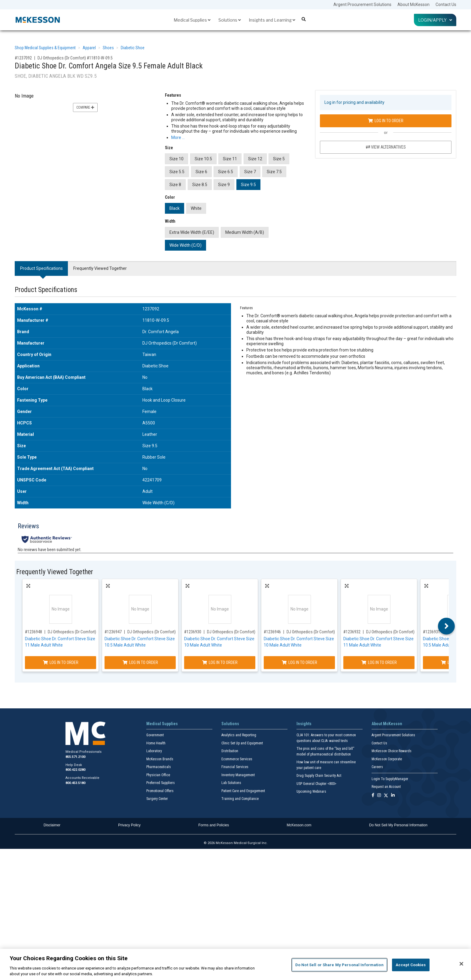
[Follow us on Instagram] (379, 796)
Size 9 (224, 185)
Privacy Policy (129, 825)
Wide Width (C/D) (185, 245)
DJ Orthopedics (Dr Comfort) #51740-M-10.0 (244, 632)
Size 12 (255, 159)
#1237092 (23, 58)
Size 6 (201, 172)
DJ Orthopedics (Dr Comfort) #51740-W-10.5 (165, 632)
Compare (85, 107)
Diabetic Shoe (133, 48)
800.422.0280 (75, 770)
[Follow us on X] (386, 796)
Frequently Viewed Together (100, 268)
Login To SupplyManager (390, 779)
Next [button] (447, 626)
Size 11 (230, 159)
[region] (235, 964)
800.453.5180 (75, 783)
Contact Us (446, 5)
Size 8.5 (200, 185)
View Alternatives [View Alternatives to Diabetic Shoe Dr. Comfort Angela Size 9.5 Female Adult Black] (386, 147)
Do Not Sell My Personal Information (398, 825)
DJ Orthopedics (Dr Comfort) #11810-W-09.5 (75, 58)
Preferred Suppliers (161, 783)
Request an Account (386, 787)
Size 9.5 (248, 185)
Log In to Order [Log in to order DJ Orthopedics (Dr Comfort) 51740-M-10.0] (220, 662)
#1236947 (113, 632)
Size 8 (175, 185)
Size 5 (279, 159)
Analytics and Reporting (239, 735)
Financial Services (235, 767)
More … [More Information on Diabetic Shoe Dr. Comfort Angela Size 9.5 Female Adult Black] (178, 137)
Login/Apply (435, 20)
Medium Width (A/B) (245, 232)
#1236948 (33, 632)
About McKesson (413, 5)
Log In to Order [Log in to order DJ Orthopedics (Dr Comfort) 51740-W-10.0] (299, 662)
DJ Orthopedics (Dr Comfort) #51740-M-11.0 (404, 632)
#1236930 (193, 632)
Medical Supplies (192, 20)
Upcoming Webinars (311, 792)
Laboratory (154, 751)
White (196, 208)
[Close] (461, 964)
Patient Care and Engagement (243, 791)
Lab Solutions (231, 783)
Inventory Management (238, 775)
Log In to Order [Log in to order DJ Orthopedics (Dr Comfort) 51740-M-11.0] (379, 662)
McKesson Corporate (387, 759)
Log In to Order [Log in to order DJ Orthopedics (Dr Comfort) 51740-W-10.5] (140, 662)
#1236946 (272, 632)
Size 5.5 (177, 172)
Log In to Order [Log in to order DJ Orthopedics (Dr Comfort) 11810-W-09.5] (386, 121)
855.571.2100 (75, 757)
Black (175, 208)
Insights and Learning (272, 20)
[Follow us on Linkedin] (393, 796)
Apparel (89, 48)
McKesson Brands (160, 759)
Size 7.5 (274, 172)
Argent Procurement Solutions (362, 5)
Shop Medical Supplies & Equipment (45, 48)
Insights (304, 724)
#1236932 (352, 632)
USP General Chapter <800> (316, 784)
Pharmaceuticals (159, 767)
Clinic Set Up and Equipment (242, 743)
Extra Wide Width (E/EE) (192, 232)
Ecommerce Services (237, 759)
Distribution (230, 751)
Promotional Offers (160, 791)
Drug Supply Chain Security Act (319, 776)
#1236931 (431, 632)
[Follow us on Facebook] (373, 796)
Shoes (108, 48)
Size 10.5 (203, 159)
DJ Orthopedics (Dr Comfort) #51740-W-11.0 (85, 632)
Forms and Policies (214, 825)
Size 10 (176, 159)
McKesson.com (299, 825)
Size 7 (250, 172)
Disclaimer (52, 825)
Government (155, 735)
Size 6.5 (226, 172)
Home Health (156, 743)
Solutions (230, 20)
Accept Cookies (411, 965)
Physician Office (158, 775)
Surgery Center (157, 799)
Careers (377, 767)
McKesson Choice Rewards (392, 751)
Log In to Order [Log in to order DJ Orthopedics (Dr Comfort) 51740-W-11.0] (61, 662)
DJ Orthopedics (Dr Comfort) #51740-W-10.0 (324, 632)
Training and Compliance (240, 799)
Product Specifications (41, 268)
